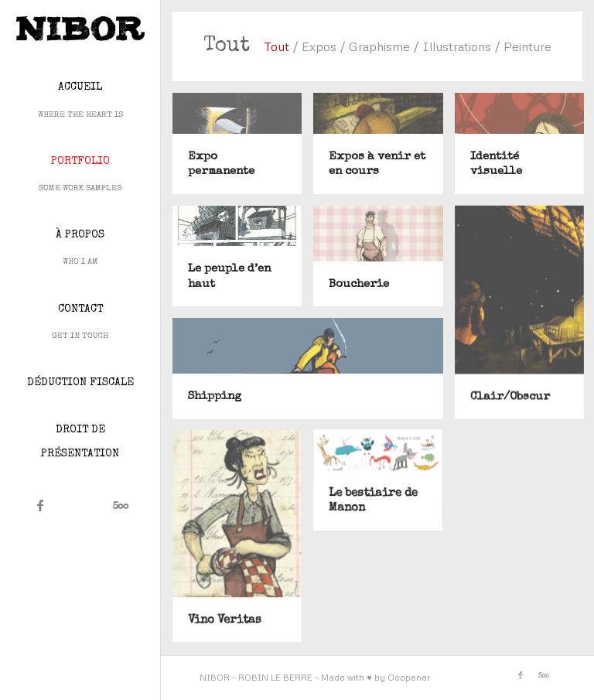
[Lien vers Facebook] (40, 505)
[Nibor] (80, 29)
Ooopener (409, 677)
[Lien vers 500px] (121, 505)
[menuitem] (80, 101)
